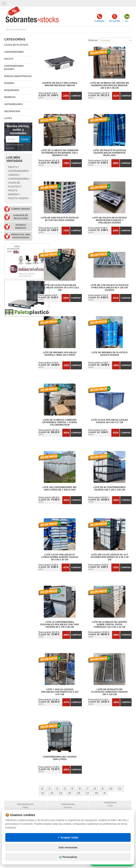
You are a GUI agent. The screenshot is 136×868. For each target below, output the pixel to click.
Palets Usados (18, 198)
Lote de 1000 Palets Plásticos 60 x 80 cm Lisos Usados (60, 219)
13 (52, 793)
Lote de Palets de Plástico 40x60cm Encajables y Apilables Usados (110, 220)
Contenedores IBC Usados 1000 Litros (60, 758)
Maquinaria (12, 90)
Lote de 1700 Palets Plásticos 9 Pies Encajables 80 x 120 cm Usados (109, 288)
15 (70, 793)
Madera (9, 83)
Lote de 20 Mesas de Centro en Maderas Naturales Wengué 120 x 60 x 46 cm (110, 85)
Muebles (10, 97)
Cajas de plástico (16, 45)
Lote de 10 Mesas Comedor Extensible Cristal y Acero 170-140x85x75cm (60, 422)
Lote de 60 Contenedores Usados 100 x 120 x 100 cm (109, 489)
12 (43, 793)
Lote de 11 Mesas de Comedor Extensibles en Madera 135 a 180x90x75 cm (60, 153)
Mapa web (46, 843)
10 (111, 789)
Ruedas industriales (18, 76)
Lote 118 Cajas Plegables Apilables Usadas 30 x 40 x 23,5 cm (60, 288)
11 (120, 789)
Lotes (8, 118)
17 (87, 793)
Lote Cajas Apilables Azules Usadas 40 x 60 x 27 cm (110, 421)
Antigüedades (13, 104)
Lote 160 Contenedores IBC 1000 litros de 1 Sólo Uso (60, 489)
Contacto (99, 18)
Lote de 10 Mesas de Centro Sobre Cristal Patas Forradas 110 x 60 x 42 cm (109, 625)
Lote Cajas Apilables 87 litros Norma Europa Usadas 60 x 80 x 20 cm (60, 557)
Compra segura (21, 209)
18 (96, 793)
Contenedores (14, 52)
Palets (9, 59)
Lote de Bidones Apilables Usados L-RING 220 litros (60, 354)
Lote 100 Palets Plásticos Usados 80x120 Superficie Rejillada (109, 153)
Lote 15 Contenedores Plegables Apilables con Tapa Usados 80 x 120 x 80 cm (60, 625)
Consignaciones (50, 840)
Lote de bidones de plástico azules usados (110, 354)
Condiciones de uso (17, 843)
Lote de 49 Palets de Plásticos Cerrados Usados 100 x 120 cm (110, 692)
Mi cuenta (114, 18)
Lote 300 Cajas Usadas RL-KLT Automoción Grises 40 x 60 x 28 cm (110, 557)
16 (78, 793)
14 (61, 793)
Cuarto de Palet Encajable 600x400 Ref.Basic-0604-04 (60, 84)
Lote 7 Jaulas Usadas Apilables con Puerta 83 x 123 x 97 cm (60, 692)
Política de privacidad (19, 840)
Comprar (76, 96)
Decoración (12, 111)
